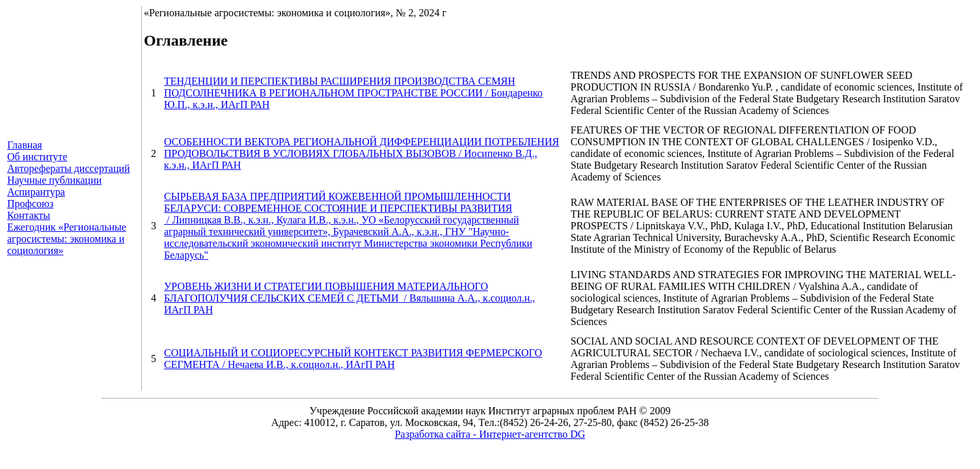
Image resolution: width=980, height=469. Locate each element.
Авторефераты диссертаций (69, 168)
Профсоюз (30, 204)
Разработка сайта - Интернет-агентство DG (490, 434)
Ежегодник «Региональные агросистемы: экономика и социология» (67, 239)
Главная (25, 145)
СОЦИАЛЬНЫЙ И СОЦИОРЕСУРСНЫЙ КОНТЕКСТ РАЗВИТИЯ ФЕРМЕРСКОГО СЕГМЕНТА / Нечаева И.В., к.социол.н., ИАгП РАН (353, 359)
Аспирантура (36, 192)
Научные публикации (54, 180)
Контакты (29, 215)
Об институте (37, 157)
